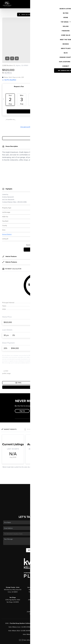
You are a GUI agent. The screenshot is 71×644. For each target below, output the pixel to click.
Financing (35, 487)
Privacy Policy (43, 642)
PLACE (34, 609)
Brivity (10, 642)
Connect (36, 495)
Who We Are (35, 493)
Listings (36, 479)
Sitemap (67, 642)
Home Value (36, 490)
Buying (35, 482)
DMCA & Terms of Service (56, 642)
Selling (35, 485)
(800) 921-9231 (35, 567)
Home (36, 477)
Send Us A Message (35, 536)
